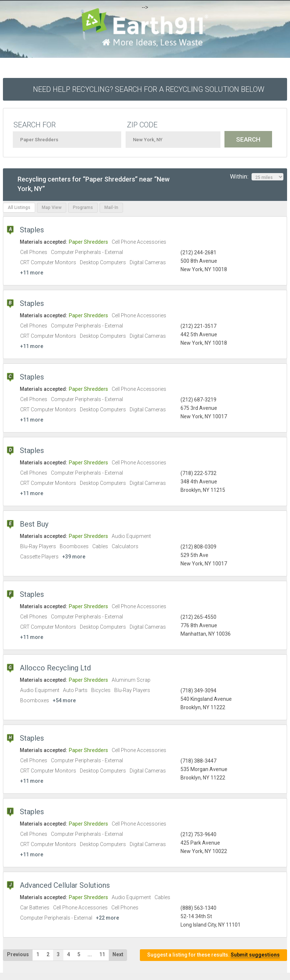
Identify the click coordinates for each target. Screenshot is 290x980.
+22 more (107, 918)
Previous (18, 954)
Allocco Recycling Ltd (55, 668)
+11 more (32, 273)
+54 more (64, 700)
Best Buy (34, 524)
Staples (32, 230)
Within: (257, 177)
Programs (83, 207)
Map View (52, 207)
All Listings (19, 207)
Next (118, 954)
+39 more (74, 557)
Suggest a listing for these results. (213, 955)
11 (102, 954)
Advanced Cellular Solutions (65, 885)
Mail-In (111, 207)
